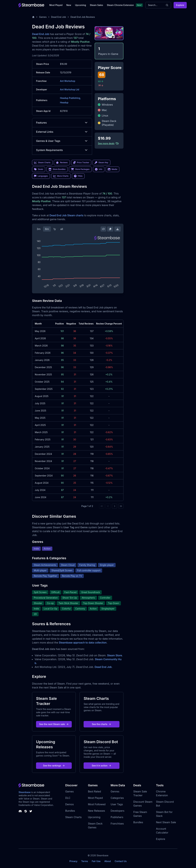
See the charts (102, 724)
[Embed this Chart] (103, 229)
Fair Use (96, 861)
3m (39, 229)
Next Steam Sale (166, 822)
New (69, 5)
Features (62, 123)
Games (43, 17)
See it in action (102, 766)
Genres (115, 791)
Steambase (25, 792)
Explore (180, 5)
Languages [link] (41, 176)
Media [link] (112, 169)
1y (55, 229)
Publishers (117, 817)
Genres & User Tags (62, 141)
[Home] (33, 17)
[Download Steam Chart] (118, 229)
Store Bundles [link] (57, 169)
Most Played (56, 5)
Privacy (73, 861)
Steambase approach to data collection (83, 643)
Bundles (70, 811)
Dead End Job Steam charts (66, 215)
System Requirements (62, 150)
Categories (117, 798)
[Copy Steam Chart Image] (110, 229)
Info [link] (99, 169)
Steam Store (115, 655)
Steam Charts (73, 817)
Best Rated (94, 791)
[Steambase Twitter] (31, 811)
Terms (85, 861)
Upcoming (80, 5)
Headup (64, 102)
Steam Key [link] (101, 163)
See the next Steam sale (54, 724)
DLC (68, 798)
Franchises (117, 824)
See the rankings (54, 766)
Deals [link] (39, 169)
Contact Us (121, 861)
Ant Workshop (67, 81)
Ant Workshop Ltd (69, 89)
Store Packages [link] (80, 169)
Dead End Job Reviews (83, 17)
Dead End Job (59, 17)
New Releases (96, 811)
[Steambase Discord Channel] (20, 811)
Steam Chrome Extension (120, 5)
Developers (118, 811)
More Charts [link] (61, 176)
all (62, 229)
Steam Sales (96, 5)
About (108, 861)
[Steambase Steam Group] (26, 811)
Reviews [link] (62, 163)
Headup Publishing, (70, 98)
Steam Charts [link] (42, 163)
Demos (69, 804)
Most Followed (97, 804)
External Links (62, 132)
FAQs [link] (78, 176)
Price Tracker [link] (81, 163)
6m (47, 229)
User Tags (117, 804)
